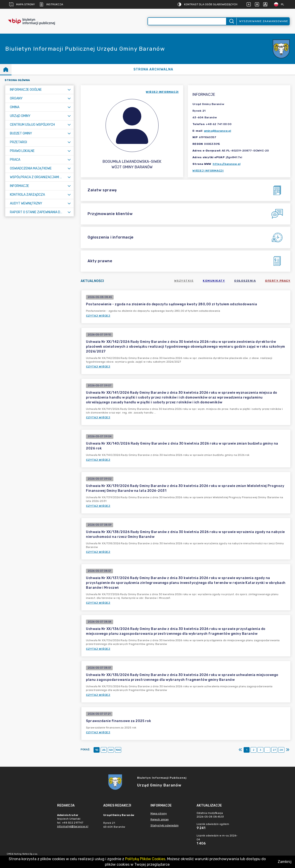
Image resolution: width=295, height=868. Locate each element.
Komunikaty (214, 281)
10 (97, 750)
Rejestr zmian (160, 819)
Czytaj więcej (98, 316)
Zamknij (285, 862)
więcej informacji (162, 92)
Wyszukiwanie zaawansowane (264, 21)
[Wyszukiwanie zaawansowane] (187, 21)
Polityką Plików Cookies (145, 859)
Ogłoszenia (245, 281)
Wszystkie (184, 281)
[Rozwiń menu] (69, 90)
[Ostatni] (288, 750)
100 (118, 750)
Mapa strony (22, 4)
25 (104, 750)
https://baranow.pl (227, 164)
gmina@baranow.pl (218, 131)
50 (111, 750)
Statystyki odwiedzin (165, 825)
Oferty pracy (278, 281)
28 (281, 750)
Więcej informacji (208, 171)
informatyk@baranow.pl (73, 826)
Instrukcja (51, 4)
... (267, 750)
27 (274, 750)
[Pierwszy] (240, 750)
